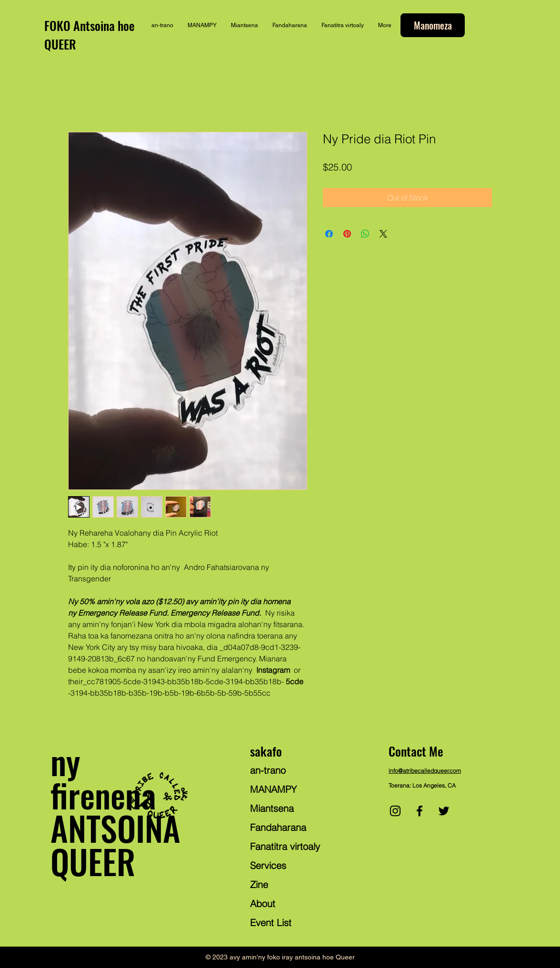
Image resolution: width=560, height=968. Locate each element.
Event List (271, 923)
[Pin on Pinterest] (347, 234)
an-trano (268, 770)
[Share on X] (383, 234)
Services (268, 865)
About (263, 903)
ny (65, 761)
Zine (259, 884)
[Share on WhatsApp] (365, 234)
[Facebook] (420, 811)
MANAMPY (273, 789)
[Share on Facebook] (329, 234)
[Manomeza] (433, 25)
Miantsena (272, 808)
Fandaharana (278, 827)
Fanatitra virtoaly (285, 846)
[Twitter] (444, 811)
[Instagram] (395, 811)
